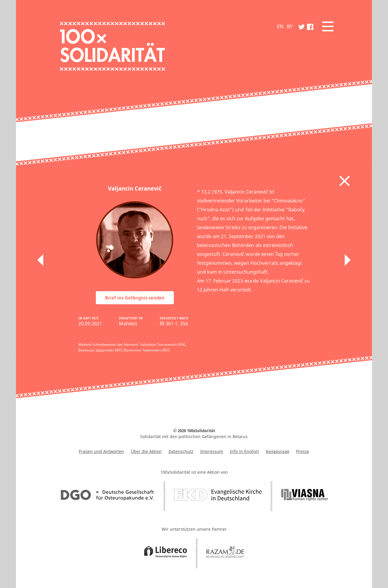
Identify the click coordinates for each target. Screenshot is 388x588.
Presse (303, 451)
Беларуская (278, 451)
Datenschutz (181, 451)
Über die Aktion (146, 451)
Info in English (244, 451)
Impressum (212, 451)
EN (280, 26)
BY (290, 26)
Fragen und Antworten (101, 451)
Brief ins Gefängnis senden (135, 298)
